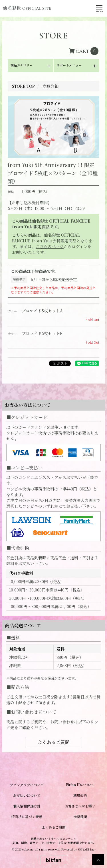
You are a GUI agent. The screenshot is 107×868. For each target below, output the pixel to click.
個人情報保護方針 (27, 806)
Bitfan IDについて (80, 785)
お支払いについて (27, 795)
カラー (12, 311)
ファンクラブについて (27, 785)
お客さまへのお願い (80, 806)
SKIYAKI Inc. (87, 849)
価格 (11, 192)
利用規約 (80, 795)
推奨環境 (80, 817)
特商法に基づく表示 (27, 817)
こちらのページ (50, 246)
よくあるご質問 (54, 742)
